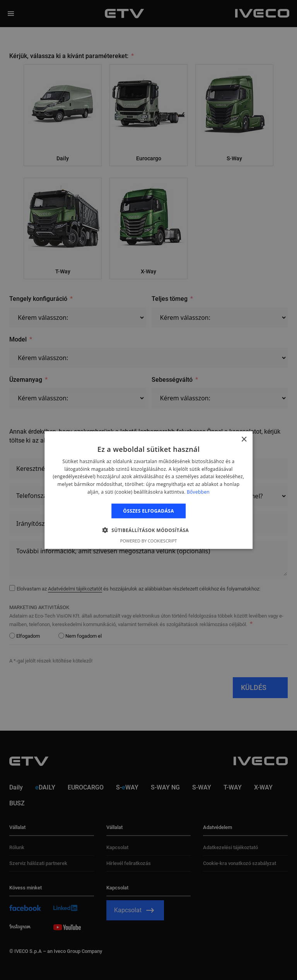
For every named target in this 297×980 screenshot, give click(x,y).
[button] (149, 530)
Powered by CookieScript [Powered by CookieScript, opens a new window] (149, 541)
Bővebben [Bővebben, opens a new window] (198, 492)
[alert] (148, 490)
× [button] (244, 439)
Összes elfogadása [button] (148, 511)
